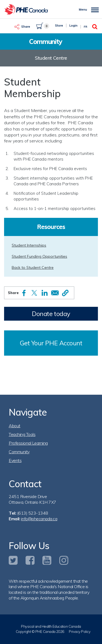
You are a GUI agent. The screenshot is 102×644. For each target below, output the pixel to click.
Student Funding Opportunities (39, 256)
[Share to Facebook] (24, 293)
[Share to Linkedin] (45, 293)
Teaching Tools (22, 434)
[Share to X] (34, 293)
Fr (86, 27)
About (15, 426)
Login (73, 25)
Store (59, 25)
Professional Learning (28, 443)
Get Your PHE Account (51, 343)
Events (15, 460)
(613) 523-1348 (33, 513)
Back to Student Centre (33, 267)
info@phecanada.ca (39, 519)
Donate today (51, 314)
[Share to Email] (55, 293)
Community (19, 452)
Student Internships (29, 245)
